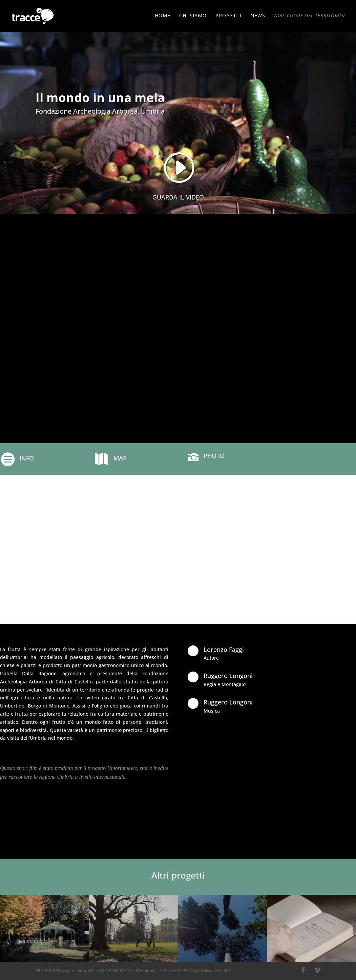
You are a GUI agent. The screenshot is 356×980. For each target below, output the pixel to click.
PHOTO (214, 456)
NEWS (258, 17)
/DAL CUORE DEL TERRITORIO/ (310, 17)
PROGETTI (228, 17)
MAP (120, 458)
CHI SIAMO (193, 17)
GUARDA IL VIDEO (178, 197)
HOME (163, 17)
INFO (27, 458)
